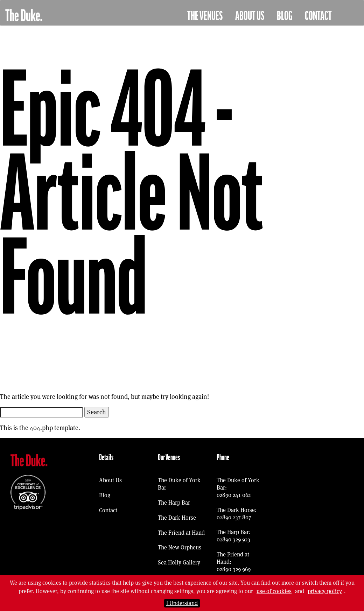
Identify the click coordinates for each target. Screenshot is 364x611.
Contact (318, 16)
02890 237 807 (234, 517)
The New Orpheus (180, 547)
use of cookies (274, 591)
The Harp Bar (174, 503)
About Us (250, 16)
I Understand (182, 603)
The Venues (205, 16)
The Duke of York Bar (179, 484)
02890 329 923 (233, 539)
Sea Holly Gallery (179, 563)
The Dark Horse (177, 518)
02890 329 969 (234, 569)
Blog (285, 16)
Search (97, 412)
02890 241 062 (234, 495)
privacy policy (325, 591)
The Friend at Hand (181, 533)
